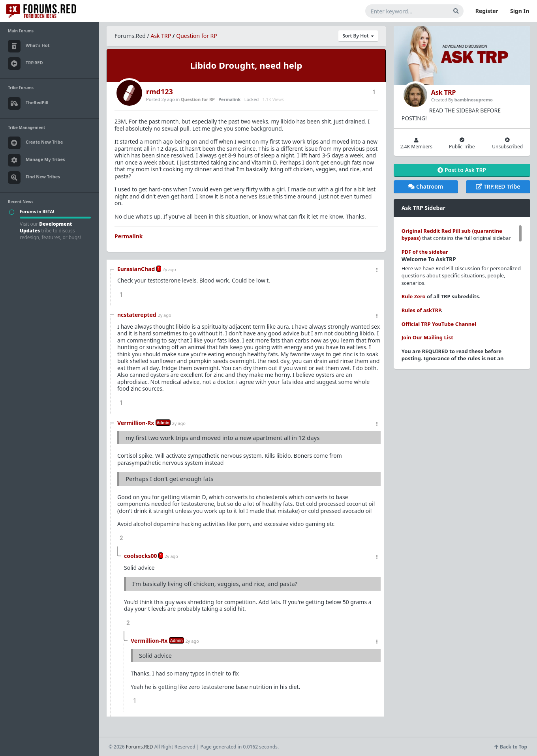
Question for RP (197, 36)
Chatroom (426, 186)
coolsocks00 (141, 556)
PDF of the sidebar (425, 252)
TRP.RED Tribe (498, 186)
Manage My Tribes (37, 160)
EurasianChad (136, 269)
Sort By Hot (358, 36)
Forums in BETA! (37, 211)
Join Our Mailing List (427, 337)
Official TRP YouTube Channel (439, 324)
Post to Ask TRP (462, 170)
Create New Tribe (35, 143)
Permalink (229, 99)
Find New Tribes (34, 178)
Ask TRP (161, 36)
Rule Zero (414, 296)
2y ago (169, 269)
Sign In (520, 11)
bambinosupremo (474, 100)
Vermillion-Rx (136, 423)
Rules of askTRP (421, 310)
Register (487, 11)
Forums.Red (130, 36)
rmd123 (160, 92)
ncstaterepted (137, 315)
